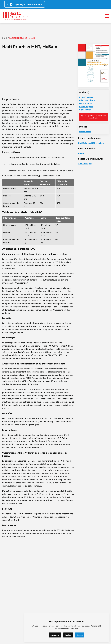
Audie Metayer (85, 164)
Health (81, 153)
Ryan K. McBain (86, 97)
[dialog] (67, 628)
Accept (80, 635)
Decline (68, 635)
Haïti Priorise (85, 132)
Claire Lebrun (85, 110)
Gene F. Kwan (85, 103)
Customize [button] (55, 635)
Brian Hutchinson (87, 100)
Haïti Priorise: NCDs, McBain (91, 143)
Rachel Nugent (86, 106)
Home (5, 38)
